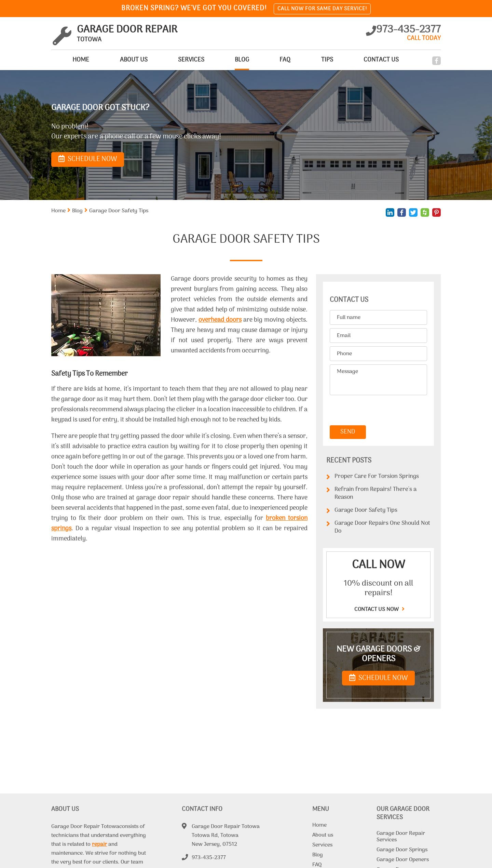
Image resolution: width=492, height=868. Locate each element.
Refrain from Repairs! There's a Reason (371, 493)
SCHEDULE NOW (378, 678)
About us (115, 60)
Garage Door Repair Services (401, 837)
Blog (230, 60)
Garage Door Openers (403, 860)
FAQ (276, 60)
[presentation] (377, 411)
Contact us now (379, 610)
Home (60, 60)
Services (176, 60)
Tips (321, 60)
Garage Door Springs (402, 851)
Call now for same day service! (322, 9)
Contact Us (378, 60)
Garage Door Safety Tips (362, 511)
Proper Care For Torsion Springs (373, 477)
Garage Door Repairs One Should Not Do (378, 527)
